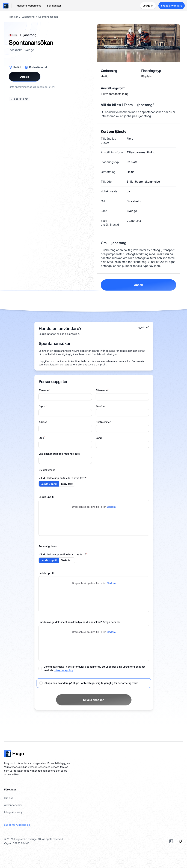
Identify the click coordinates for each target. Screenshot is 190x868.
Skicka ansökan (94, 700)
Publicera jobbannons (29, 6)
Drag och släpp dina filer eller (94, 507)
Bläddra (111, 507)
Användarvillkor (13, 805)
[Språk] (180, 841)
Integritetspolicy (13, 812)
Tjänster (13, 17)
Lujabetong (28, 17)
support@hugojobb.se (17, 825)
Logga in (142, 327)
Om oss (9, 798)
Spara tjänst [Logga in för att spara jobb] (19, 99)
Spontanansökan (48, 17)
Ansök (25, 77)
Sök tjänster (54, 6)
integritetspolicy (63, 670)
